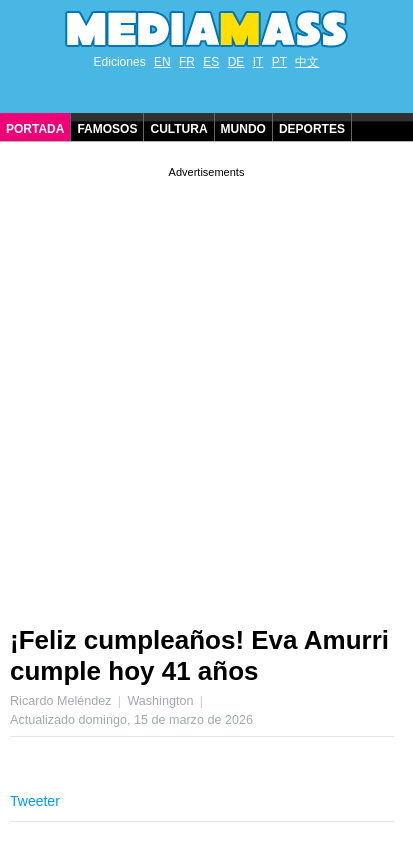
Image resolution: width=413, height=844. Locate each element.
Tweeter (35, 801)
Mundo (243, 129)
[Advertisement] (206, 388)
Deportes (312, 129)
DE (236, 62)
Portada (35, 129)
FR (187, 62)
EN (162, 62)
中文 (307, 62)
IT (258, 62)
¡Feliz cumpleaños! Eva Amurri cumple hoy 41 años (199, 655)
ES (211, 62)
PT (279, 62)
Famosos (107, 129)
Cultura (178, 129)
